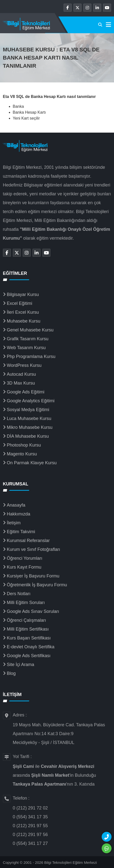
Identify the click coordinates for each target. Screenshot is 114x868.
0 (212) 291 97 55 (30, 826)
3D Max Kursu (21, 383)
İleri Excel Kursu (23, 312)
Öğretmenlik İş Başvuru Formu (37, 585)
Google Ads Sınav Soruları (33, 611)
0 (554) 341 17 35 (30, 817)
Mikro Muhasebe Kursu (30, 427)
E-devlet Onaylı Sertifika (31, 647)
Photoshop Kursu (24, 445)
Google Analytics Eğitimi (31, 401)
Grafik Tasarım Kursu (28, 339)
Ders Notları (19, 594)
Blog (11, 673)
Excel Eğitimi (20, 303)
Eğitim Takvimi (21, 532)
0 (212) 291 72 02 (30, 808)
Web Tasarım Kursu (26, 348)
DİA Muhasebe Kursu (28, 436)
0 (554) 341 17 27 (30, 843)
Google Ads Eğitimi (26, 392)
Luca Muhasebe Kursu (29, 418)
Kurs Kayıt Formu (24, 567)
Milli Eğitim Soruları (26, 603)
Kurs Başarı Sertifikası (29, 638)
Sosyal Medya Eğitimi (28, 410)
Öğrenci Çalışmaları (27, 620)
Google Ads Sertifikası (29, 656)
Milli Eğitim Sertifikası (28, 629)
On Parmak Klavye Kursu (32, 463)
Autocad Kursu (21, 374)
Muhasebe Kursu (24, 321)
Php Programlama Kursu (31, 356)
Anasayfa (16, 505)
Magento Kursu (22, 454)
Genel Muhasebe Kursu (30, 330)
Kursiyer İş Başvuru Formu (33, 576)
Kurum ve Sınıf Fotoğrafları (34, 549)
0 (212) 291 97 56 (30, 835)
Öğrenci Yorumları (25, 558)
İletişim (14, 523)
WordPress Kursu (24, 365)
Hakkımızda (19, 514)
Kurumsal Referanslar (28, 541)
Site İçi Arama (21, 665)
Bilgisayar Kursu (23, 294)
